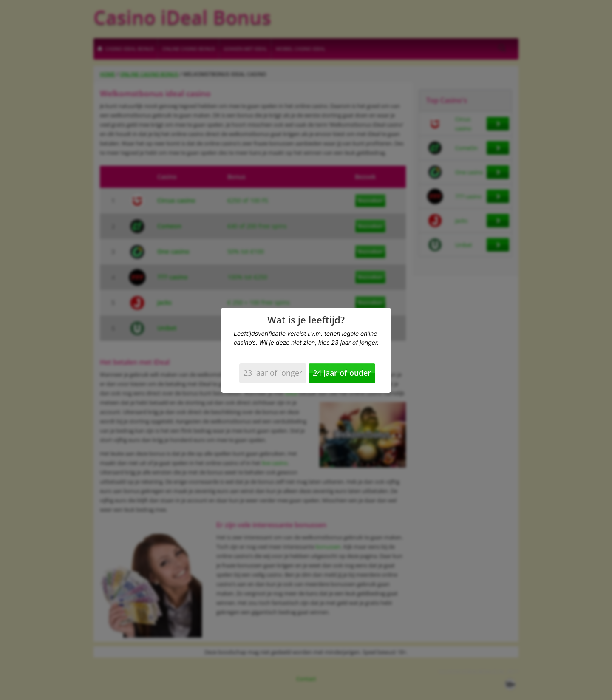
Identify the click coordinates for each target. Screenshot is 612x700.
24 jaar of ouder (342, 373)
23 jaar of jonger (273, 373)
